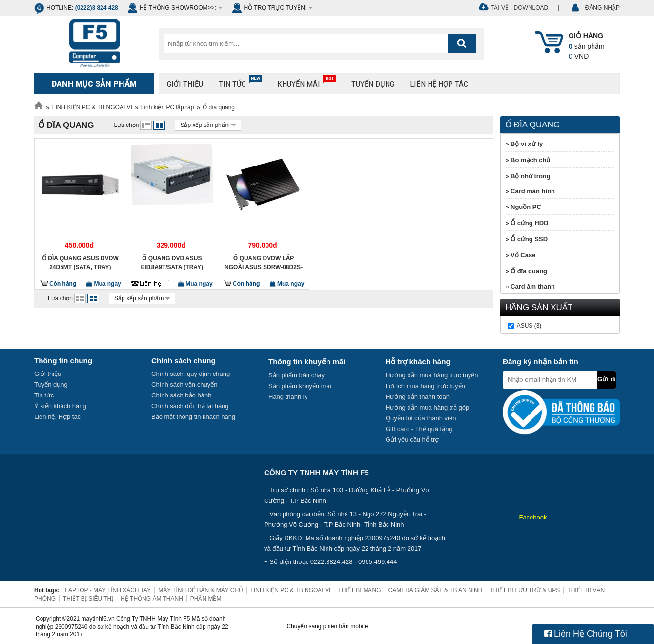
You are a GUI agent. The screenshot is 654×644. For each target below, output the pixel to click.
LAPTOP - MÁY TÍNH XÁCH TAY (108, 590)
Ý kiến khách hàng (60, 406)
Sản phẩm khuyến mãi (300, 386)
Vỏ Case (523, 255)
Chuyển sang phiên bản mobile (327, 626)
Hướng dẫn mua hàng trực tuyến (432, 375)
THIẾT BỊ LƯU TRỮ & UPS (525, 590)
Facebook (533, 517)
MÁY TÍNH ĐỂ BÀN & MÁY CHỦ (201, 590)
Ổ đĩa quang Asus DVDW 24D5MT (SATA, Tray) (80, 263)
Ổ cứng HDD (530, 223)
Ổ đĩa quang (219, 107)
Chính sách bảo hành (181, 395)
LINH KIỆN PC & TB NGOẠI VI (92, 107)
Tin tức (240, 82)
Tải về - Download (519, 8)
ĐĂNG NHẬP (603, 8)
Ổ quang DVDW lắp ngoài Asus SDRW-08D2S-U (264, 263)
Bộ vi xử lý (527, 144)
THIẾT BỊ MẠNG (359, 590)
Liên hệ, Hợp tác (57, 417)
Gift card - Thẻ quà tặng (419, 429)
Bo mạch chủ (530, 160)
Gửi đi (607, 379)
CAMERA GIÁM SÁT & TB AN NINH (436, 590)
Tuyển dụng (373, 84)
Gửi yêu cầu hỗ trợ (412, 440)
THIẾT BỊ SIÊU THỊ (88, 599)
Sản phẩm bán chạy (296, 375)
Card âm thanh (533, 286)
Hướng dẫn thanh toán (418, 397)
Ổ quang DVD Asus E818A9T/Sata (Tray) (172, 263)
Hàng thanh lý (288, 397)
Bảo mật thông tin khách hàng (193, 417)
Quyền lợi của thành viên (421, 418)
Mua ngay (104, 284)
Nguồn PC (526, 207)
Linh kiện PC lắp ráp (168, 107)
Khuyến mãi (307, 82)
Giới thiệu (185, 84)
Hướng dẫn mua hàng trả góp (427, 407)
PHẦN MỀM (206, 599)
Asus (525, 326)
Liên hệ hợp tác (439, 84)
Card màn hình (533, 191)
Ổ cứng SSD (529, 239)
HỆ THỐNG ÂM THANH (152, 599)
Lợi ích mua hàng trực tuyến (425, 386)
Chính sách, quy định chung (191, 374)
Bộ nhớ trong (531, 176)
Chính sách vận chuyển (184, 384)
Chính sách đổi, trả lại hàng (190, 406)
